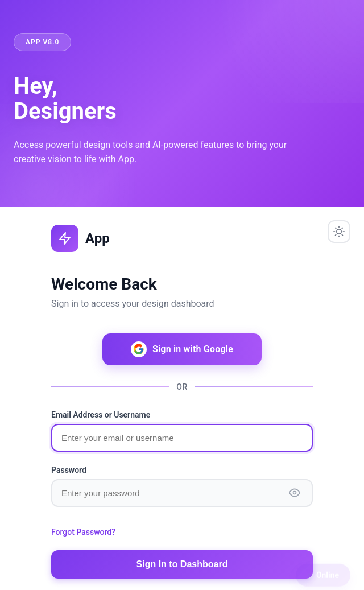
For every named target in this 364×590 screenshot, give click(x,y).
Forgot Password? (83, 532)
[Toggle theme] (339, 232)
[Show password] (295, 493)
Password (69, 470)
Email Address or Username (101, 415)
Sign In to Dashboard (182, 564)
